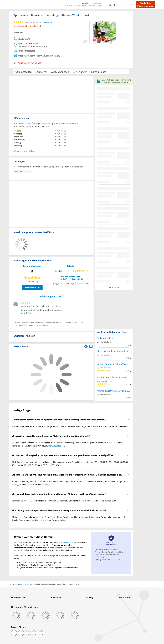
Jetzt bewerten (32, 287)
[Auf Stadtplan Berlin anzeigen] (91, 346)
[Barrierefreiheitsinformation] (129, 5)
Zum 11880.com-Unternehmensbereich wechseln (84, 6)
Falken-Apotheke (106, 338)
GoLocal (40, 306)
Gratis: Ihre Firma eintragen (145, 5)
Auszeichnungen (60, 72)
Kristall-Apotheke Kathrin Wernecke (114, 364)
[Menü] (134, 5)
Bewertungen (80, 72)
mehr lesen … (27, 313)
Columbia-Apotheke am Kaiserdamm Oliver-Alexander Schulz (114, 377)
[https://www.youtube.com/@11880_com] (42, 633)
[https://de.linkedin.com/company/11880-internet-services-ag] (35, 633)
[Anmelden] (120, 5)
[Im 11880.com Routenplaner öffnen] (86, 346)
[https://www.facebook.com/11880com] (14, 633)
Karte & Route (99, 72)
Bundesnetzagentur (69, 543)
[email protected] (57, 446)
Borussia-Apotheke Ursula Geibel (113, 351)
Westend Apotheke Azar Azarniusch (114, 391)
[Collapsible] (128, 420)
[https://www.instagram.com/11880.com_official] (21, 633)
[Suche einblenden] (111, 5)
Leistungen (41, 72)
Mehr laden (114, 287)
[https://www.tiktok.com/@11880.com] (28, 633)
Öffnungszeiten (24, 72)
